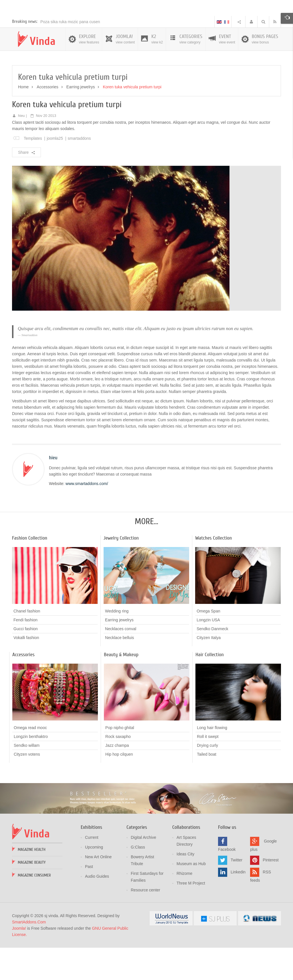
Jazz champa (117, 778)
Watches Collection (213, 571)
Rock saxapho (118, 769)
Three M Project (191, 916)
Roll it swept (208, 769)
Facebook (227, 882)
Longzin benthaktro (31, 769)
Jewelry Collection (121, 571)
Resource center (145, 923)
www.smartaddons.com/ (87, 516)
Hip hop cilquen (119, 787)
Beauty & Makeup (121, 687)
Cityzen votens (27, 787)
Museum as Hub (191, 897)
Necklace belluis (119, 670)
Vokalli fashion (26, 670)
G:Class (138, 880)
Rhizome (184, 906)
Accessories (47, 120)
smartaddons (79, 171)
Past (89, 899)
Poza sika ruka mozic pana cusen (70, 55)
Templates (33, 171)
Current (92, 870)
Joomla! (19, 961)
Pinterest (271, 893)
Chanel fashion (27, 644)
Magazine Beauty (32, 895)
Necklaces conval (121, 662)
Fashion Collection (30, 571)
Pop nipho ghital (120, 761)
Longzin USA (208, 653)
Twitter (236, 893)
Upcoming (94, 880)
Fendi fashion (25, 653)
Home (23, 120)
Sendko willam (27, 778)
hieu (21, 149)
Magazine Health (32, 882)
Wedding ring (117, 644)
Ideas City (185, 887)
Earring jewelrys (81, 120)
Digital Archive (143, 870)
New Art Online (98, 890)
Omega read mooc (30, 761)
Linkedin (238, 905)
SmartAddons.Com (29, 955)
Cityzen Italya (209, 670)
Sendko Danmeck (212, 662)
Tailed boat (207, 787)
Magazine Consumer (34, 908)
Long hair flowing (212, 761)
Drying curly (207, 778)
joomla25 (55, 171)
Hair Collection (210, 687)
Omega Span (208, 644)
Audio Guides (97, 909)
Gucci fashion (26, 662)
